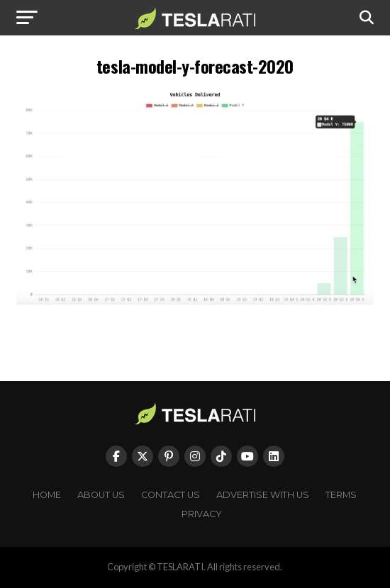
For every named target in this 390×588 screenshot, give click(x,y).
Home (47, 495)
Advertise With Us (263, 495)
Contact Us (171, 495)
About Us (101, 495)
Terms (341, 495)
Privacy (202, 514)
